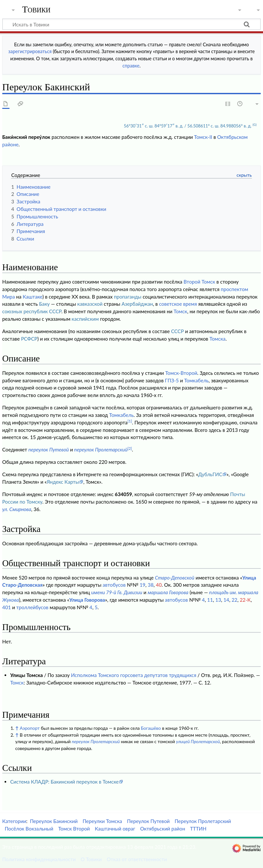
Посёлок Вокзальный (29, 829)
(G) (255, 125)
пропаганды (128, 297)
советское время (178, 304)
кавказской (90, 304)
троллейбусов (32, 607)
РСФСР (29, 339)
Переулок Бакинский (54, 821)
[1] (130, 421)
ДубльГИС (210, 474)
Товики (36, 9)
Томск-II (203, 137)
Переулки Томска (102, 821)
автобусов (114, 585)
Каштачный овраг (115, 829)
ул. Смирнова (17, 509)
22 (235, 600)
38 (151, 585)
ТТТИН (198, 829)
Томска (217, 339)
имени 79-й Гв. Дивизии (117, 592)
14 (226, 600)
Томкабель (196, 380)
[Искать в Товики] (131, 24)
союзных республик (25, 311)
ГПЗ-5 (172, 380)
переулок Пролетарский (101, 449)
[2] (130, 448)
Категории (14, 821)
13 (218, 600)
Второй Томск (200, 282)
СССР (55, 311)
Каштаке (32, 297)
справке (131, 66)
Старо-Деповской (175, 578)
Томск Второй (74, 829)
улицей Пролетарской (198, 741)
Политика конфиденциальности (39, 859)
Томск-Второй (181, 373)
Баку (45, 304)
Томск (180, 311)
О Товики (91, 859)
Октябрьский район (162, 829)
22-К (245, 600)
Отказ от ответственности (137, 859)
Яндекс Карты (63, 482)
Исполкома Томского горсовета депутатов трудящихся (133, 675)
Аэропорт (30, 728)
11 (210, 600)
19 (143, 585)
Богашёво (151, 728)
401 (7, 607)
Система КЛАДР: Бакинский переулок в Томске (64, 782)
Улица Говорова (87, 600)
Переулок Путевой (148, 821)
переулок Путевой (49, 449)
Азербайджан (137, 304)
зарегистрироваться (30, 51)
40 (159, 585)
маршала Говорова (168, 592)
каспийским (85, 319)
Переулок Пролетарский (203, 821)
